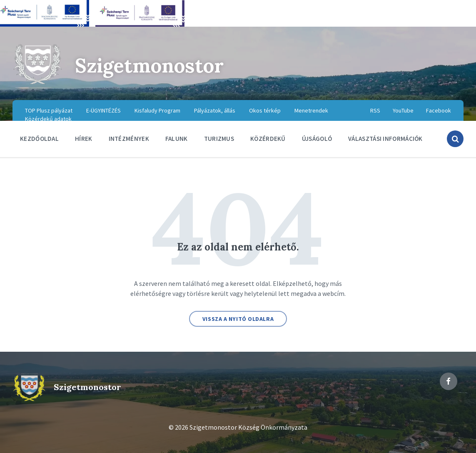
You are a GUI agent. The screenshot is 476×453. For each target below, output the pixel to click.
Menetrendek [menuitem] (311, 110)
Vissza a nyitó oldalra (238, 319)
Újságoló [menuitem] (317, 139)
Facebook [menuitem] (439, 110)
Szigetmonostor (152, 65)
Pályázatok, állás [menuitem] (215, 110)
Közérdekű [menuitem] (268, 139)
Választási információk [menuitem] (385, 139)
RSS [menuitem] (375, 110)
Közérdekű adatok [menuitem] (48, 119)
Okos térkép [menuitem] (265, 110)
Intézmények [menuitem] (129, 139)
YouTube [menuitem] (403, 110)
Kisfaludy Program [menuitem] (157, 110)
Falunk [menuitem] (177, 139)
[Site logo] (37, 83)
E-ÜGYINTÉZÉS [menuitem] (103, 110)
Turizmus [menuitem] (219, 139)
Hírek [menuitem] (84, 139)
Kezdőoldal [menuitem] (39, 139)
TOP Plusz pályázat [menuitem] (49, 110)
